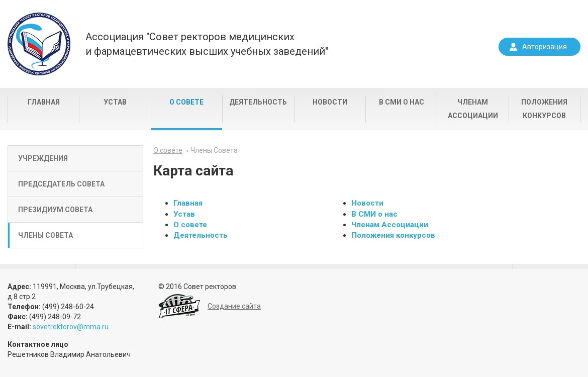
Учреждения (43, 158)
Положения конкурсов (544, 109)
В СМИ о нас (402, 102)
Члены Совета (45, 235)
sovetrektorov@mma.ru (71, 327)
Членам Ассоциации (473, 109)
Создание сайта (234, 306)
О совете (186, 102)
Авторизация (545, 47)
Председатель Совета (61, 184)
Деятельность (258, 102)
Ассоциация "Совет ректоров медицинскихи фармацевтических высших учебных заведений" (207, 44)
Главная (44, 102)
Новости (330, 102)
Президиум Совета (55, 210)
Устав (115, 102)
